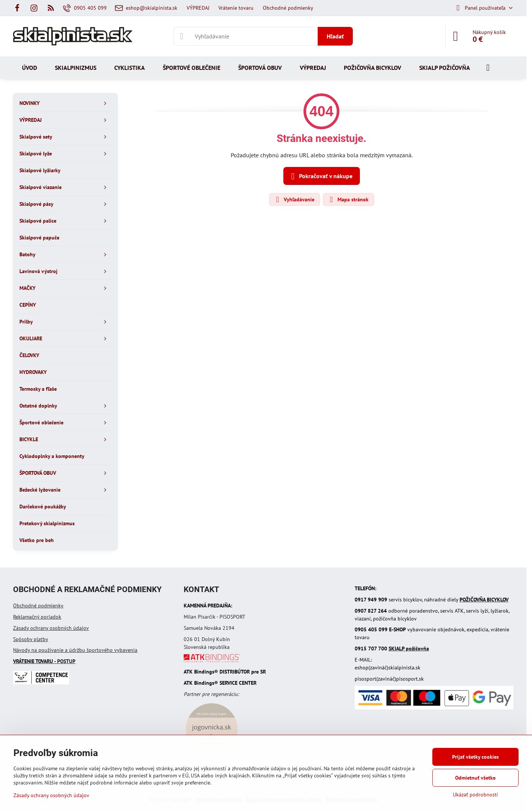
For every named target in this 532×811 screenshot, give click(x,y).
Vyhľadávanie (294, 199)
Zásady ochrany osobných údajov (51, 628)
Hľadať (335, 36)
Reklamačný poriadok (37, 617)
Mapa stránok (348, 199)
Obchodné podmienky (38, 606)
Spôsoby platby (31, 639)
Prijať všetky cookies (475, 757)
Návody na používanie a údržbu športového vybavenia (75, 650)
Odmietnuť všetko (475, 778)
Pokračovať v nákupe (321, 176)
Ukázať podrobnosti (475, 795)
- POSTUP (44, 661)
